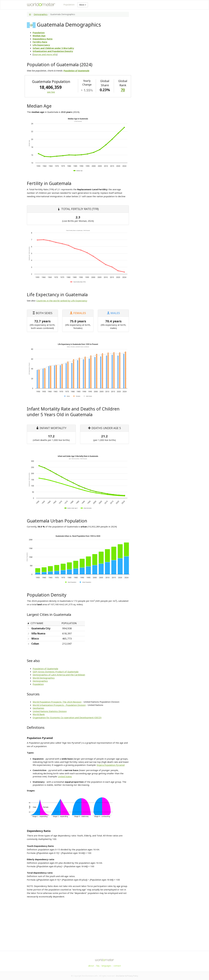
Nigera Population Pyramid (111, 765)
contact (117, 966)
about (91, 966)
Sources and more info (45, 54)
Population (69, 5)
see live (51, 92)
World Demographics (44, 678)
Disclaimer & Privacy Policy (127, 976)
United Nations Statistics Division (50, 711)
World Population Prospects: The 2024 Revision (57, 702)
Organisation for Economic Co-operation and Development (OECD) (67, 717)
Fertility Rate (40, 42)
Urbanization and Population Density (53, 51)
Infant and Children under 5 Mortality (53, 48)
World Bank (39, 714)
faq (98, 966)
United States (65, 776)
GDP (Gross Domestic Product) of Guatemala (56, 672)
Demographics (41, 14)
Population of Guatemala (45, 669)
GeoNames (38, 708)
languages (106, 966)
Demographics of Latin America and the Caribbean (59, 675)
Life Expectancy (41, 45)
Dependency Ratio (43, 39)
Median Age (39, 36)
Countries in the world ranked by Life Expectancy (62, 301)
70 (123, 90)
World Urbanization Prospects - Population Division (59, 705)
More (83, 5)
